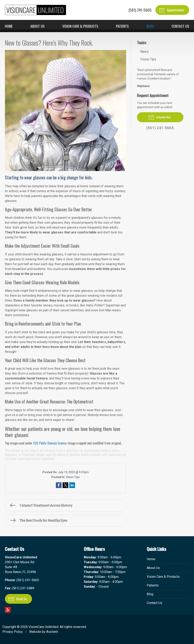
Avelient (52, 632)
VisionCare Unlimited (43, 627)
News (144, 52)
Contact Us (180, 26)
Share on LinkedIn (72, 485)
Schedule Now (159, 117)
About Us (37, 26)
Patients (122, 26)
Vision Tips (73, 477)
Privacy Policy (13, 632)
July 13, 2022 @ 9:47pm (73, 472)
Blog (150, 26)
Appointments (172, 10)
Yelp (8, 610)
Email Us (18, 599)
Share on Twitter (65, 485)
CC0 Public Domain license (50, 443)
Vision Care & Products (80, 26)
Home (9, 26)
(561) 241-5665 (140, 10)
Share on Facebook (59, 485)
